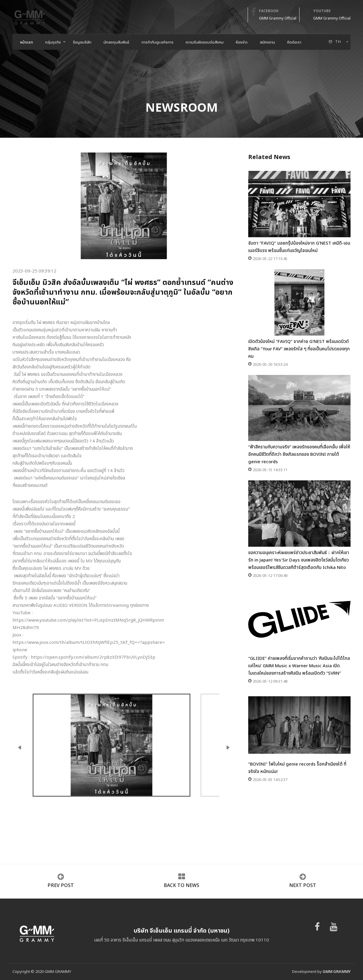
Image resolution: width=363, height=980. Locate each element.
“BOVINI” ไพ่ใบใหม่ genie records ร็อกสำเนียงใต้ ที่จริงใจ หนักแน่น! (299, 733)
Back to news (181, 886)
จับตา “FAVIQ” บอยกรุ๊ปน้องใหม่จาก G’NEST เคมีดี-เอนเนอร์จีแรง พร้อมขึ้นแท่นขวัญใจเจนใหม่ (299, 212)
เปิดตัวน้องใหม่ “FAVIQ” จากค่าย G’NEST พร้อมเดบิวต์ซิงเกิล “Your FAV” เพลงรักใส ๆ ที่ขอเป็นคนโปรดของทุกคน (299, 315)
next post (303, 886)
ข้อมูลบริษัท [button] (82, 42)
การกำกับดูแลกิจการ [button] (157, 42)
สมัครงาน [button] (267, 42)
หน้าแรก (27, 42)
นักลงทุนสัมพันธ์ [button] (116, 42)
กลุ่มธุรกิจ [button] (53, 42)
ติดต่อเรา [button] (294, 42)
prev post (61, 886)
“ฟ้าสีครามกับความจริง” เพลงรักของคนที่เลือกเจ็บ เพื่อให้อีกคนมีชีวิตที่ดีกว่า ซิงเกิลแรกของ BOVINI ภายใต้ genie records (299, 420)
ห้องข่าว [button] (242, 42)
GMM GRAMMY (337, 972)
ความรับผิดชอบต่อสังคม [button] (205, 42)
